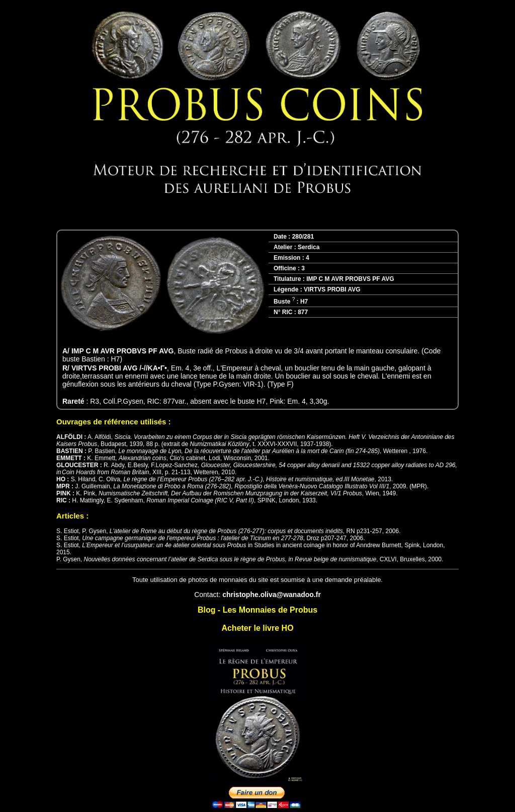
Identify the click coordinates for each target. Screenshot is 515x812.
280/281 (303, 237)
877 (303, 312)
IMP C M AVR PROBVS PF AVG (350, 279)
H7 (304, 302)
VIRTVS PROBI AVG (332, 289)
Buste (284, 302)
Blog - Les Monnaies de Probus (257, 610)
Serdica (309, 247)
